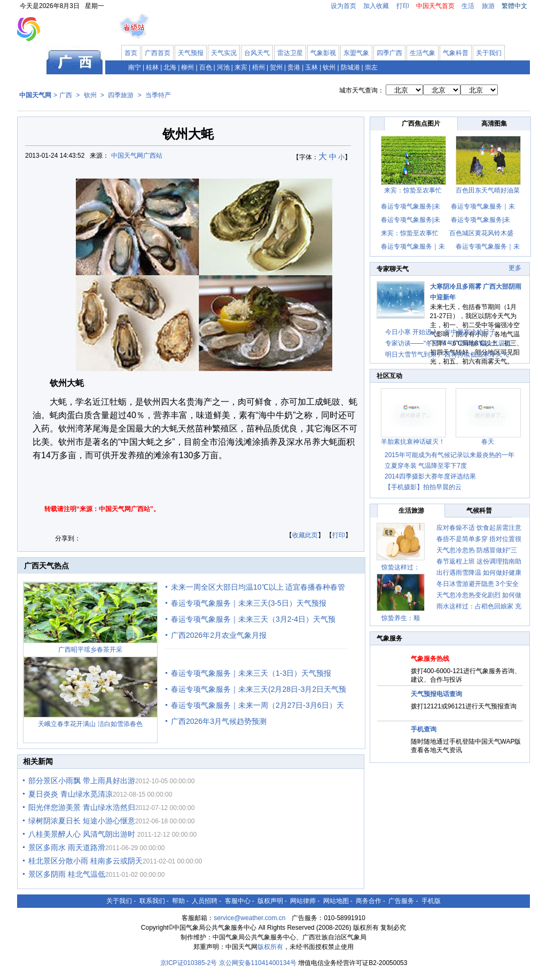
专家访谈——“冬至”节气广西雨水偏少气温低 (448, 343)
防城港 (350, 67)
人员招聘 (205, 901)
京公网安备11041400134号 (258, 963)
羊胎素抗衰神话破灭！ (413, 442)
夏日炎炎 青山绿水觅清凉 (71, 794)
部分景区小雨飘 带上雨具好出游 (82, 781)
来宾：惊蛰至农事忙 (413, 190)
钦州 (329, 67)
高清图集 (494, 124)
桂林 (152, 67)
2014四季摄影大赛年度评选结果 (430, 476)
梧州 (259, 67)
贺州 (276, 67)
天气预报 (191, 53)
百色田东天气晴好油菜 (488, 190)
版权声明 (270, 901)
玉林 (311, 67)
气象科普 (456, 53)
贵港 (294, 67)
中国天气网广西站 (137, 156)
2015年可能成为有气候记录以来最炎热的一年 (450, 455)
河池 (223, 67)
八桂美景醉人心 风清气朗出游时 (83, 834)
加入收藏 (376, 6)
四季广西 (389, 53)
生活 (468, 6)
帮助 (178, 901)
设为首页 (343, 6)
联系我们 (152, 901)
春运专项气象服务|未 (411, 206)
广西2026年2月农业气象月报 (219, 635)
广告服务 (401, 901)
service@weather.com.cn (249, 918)
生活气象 (423, 53)
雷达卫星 (290, 53)
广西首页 (158, 53)
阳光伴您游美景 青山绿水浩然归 (82, 807)
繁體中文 (514, 6)
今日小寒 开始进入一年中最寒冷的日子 (440, 332)
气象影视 (323, 53)
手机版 (431, 901)
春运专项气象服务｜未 (483, 206)
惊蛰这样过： (401, 567)
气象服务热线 (430, 659)
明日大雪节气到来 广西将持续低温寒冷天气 (447, 354)
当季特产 (158, 95)
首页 (131, 53)
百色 (206, 67)
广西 (66, 95)
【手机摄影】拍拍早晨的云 (423, 487)
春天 (488, 442)
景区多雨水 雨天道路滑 (67, 847)
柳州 (187, 67)
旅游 (488, 6)
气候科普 (479, 511)
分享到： (68, 538)
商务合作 (369, 901)
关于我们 (489, 53)
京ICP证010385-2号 (189, 963)
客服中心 (238, 901)
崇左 (371, 67)
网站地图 (336, 901)
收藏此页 (305, 535)
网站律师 (303, 901)
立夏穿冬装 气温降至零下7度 (426, 466)
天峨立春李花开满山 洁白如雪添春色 (90, 724)
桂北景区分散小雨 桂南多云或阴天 (85, 861)
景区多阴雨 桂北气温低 (67, 874)
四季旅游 (121, 95)
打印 (403, 6)
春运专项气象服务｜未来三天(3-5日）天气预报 (249, 603)
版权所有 (270, 947)
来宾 (241, 67)
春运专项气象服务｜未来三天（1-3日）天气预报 (251, 673)
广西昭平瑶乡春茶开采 (90, 650)
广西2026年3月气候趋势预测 (219, 721)
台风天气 (257, 53)
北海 (170, 67)
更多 (515, 268)
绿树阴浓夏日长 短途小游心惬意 (82, 821)
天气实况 (224, 53)
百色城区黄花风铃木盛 (481, 233)
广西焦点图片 (421, 124)
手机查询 (424, 729)
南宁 (135, 67)
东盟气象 (356, 53)
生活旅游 (411, 511)
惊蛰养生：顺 (401, 618)
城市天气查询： (362, 90)
